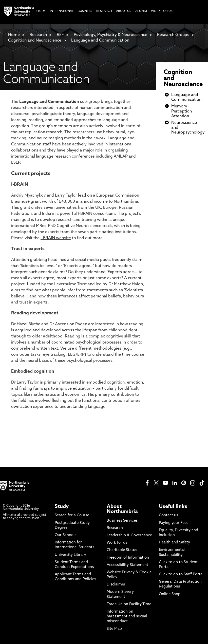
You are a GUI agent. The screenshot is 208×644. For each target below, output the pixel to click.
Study (62, 507)
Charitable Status (122, 550)
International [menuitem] (62, 11)
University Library (70, 555)
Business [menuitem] (85, 11)
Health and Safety (174, 543)
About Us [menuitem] (124, 11)
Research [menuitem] (104, 11)
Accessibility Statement (127, 565)
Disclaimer (116, 585)
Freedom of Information (128, 558)
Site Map (114, 629)
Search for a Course (72, 515)
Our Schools (65, 535)
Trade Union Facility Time (129, 604)
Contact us (168, 515)
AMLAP (121, 157)
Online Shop (170, 594)
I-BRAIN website (56, 238)
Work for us (117, 543)
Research (38, 35)
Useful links (173, 507)
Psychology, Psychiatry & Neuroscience (110, 35)
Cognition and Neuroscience (35, 41)
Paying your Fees (174, 523)
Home (14, 35)
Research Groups (173, 35)
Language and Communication (100, 41)
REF (60, 35)
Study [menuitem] (41, 11)
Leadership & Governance (129, 535)
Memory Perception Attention (182, 111)
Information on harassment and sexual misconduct (127, 617)
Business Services (122, 521)
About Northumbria (122, 509)
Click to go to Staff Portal (181, 574)
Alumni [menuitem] (141, 11)
